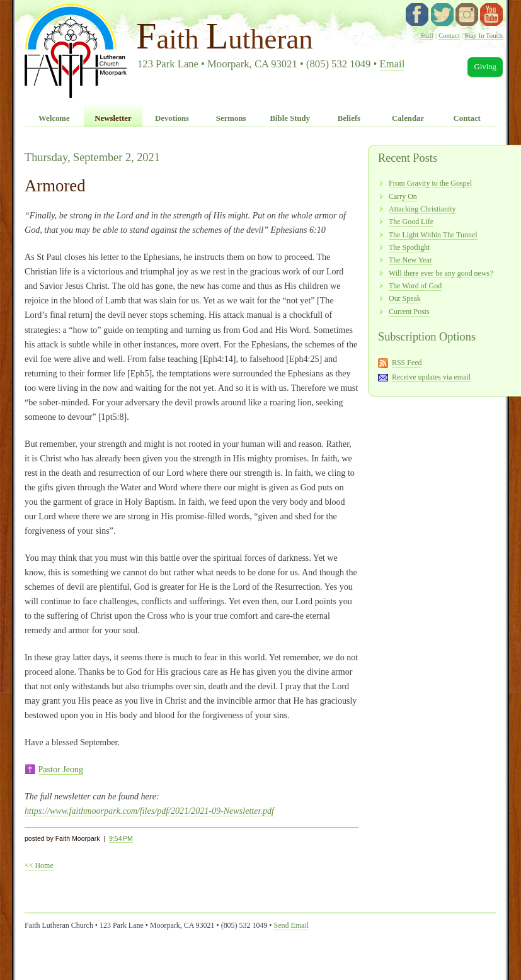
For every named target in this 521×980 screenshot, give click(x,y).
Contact (449, 35)
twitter (442, 14)
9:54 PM (121, 838)
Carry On (403, 196)
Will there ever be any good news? (441, 273)
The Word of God (415, 286)
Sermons (231, 118)
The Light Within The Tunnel (433, 235)
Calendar (408, 118)
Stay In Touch (484, 35)
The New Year (410, 260)
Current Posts (409, 312)
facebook (417, 14)
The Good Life (411, 222)
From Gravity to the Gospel (430, 183)
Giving (485, 67)
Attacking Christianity (422, 209)
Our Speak (405, 298)
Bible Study (290, 118)
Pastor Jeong (61, 769)
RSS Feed (407, 363)
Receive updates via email (431, 377)
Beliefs (349, 118)
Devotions (172, 118)
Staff (427, 35)
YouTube (491, 14)
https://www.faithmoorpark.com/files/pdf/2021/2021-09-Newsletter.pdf (149, 811)
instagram (467, 14)
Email (392, 64)
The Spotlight (409, 247)
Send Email (291, 925)
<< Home (39, 865)
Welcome (54, 118)
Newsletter (113, 118)
